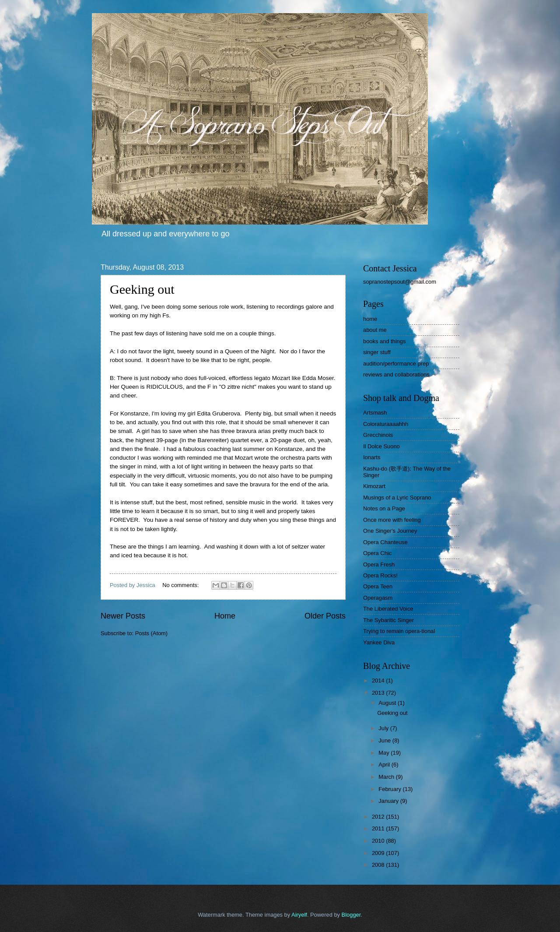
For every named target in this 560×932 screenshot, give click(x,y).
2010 (379, 841)
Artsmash (375, 413)
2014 (379, 681)
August (388, 703)
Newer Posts (123, 616)
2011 (379, 828)
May (385, 753)
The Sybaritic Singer (388, 620)
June (385, 740)
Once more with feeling (392, 520)
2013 (379, 693)
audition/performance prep (396, 364)
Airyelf (299, 915)
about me (375, 330)
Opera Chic (377, 553)
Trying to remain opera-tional (399, 631)
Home (225, 616)
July (384, 728)
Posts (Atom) (151, 633)
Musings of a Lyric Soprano (397, 498)
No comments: (181, 585)
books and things (384, 341)
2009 (379, 853)
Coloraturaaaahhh (386, 424)
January (389, 801)
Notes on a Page (384, 508)
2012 (379, 817)
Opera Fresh (379, 564)
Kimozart (374, 486)
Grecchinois (378, 435)
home (370, 319)
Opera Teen (378, 586)
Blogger (351, 915)
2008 (379, 865)
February (390, 789)
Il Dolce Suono (381, 446)
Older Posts (325, 616)
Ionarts (372, 457)
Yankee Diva (379, 642)
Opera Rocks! (380, 575)
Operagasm (378, 598)
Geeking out (142, 289)
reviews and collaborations (396, 375)
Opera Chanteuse (385, 542)
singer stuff (377, 352)
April (385, 765)
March (387, 777)
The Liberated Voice (388, 609)
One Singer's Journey (390, 531)
